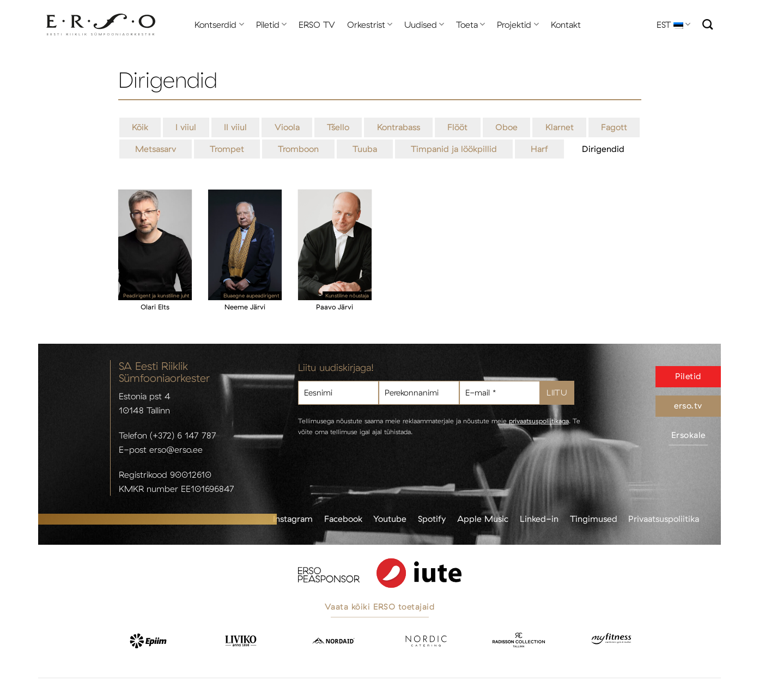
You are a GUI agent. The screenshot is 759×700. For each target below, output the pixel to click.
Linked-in (539, 519)
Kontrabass (399, 127)
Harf (539, 149)
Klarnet (560, 127)
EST (673, 25)
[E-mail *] (500, 393)
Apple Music (483, 519)
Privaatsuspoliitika (664, 519)
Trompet (227, 149)
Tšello (338, 127)
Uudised (424, 25)
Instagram (293, 519)
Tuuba (365, 149)
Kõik (140, 127)
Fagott (614, 127)
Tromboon (298, 149)
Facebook (343, 519)
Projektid (518, 25)
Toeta (470, 25)
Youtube (390, 519)
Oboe (506, 127)
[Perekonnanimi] (419, 393)
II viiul (235, 127)
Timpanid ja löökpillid (454, 149)
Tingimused (594, 519)
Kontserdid (219, 25)
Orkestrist (370, 25)
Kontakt (566, 25)
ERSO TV (317, 25)
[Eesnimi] (338, 393)
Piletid (271, 25)
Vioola (287, 127)
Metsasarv (156, 149)
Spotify (432, 519)
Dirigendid (603, 149)
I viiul (186, 127)
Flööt (457, 127)
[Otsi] (708, 24)
